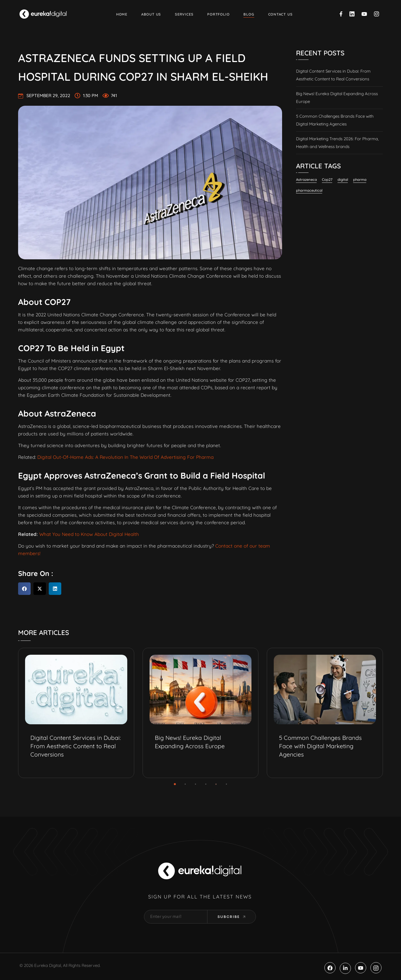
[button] (24, 589)
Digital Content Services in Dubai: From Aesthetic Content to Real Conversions (333, 75)
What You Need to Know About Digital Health (89, 534)
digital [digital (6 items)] (343, 179)
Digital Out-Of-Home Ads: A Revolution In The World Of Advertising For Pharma (125, 457)
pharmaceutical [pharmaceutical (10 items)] (309, 190)
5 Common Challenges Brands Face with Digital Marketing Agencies (335, 120)
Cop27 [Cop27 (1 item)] (327, 179)
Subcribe (232, 917)
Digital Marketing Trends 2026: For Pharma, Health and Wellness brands (337, 143)
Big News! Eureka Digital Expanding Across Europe (337, 98)
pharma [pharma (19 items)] (360, 179)
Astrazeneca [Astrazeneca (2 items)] (306, 179)
